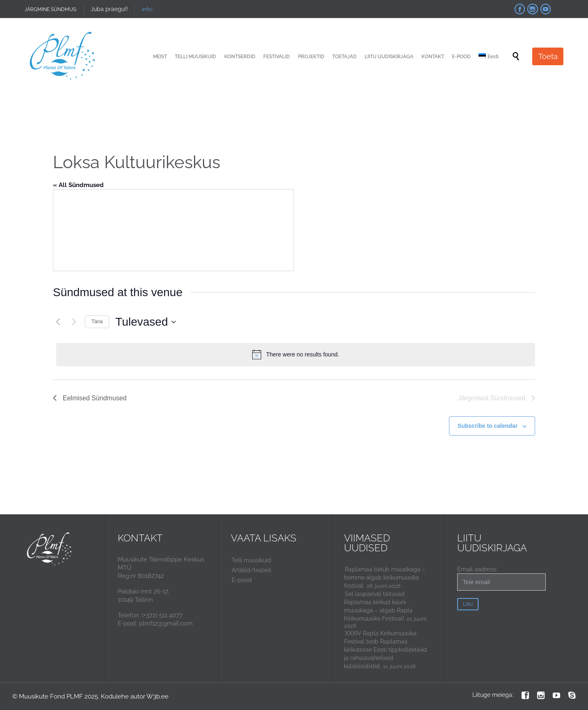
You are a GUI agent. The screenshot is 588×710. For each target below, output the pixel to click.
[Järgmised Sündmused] (74, 322)
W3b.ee (157, 696)
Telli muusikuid (251, 560)
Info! (147, 9)
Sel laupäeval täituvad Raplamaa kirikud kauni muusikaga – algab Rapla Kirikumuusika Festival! (378, 606)
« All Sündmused (78, 185)
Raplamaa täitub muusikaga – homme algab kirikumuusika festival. (385, 578)
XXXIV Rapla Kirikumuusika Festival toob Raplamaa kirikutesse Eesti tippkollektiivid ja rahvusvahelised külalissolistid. (385, 650)
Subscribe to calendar (488, 426)
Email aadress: (501, 578)
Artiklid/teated (251, 570)
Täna (97, 322)
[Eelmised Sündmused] (58, 322)
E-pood (242, 580)
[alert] (296, 354)
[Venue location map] (173, 230)
